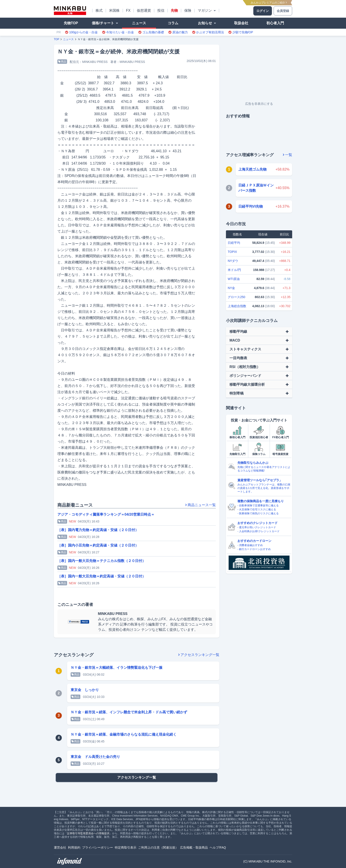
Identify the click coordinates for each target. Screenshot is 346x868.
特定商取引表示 (126, 847)
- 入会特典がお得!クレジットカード (259, 531)
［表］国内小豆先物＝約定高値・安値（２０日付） (98, 545)
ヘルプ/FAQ (218, 847)
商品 (62, 62)
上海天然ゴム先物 (252, 169)
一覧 (288, 155)
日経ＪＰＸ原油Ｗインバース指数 (256, 188)
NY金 (231, 288)
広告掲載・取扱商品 (194, 847)
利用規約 (74, 847)
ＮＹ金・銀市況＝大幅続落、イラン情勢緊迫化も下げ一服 (117, 668)
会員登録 (283, 11)
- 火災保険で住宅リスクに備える (257, 509)
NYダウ (233, 261)
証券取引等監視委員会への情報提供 (88, 833)
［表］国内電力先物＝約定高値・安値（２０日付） (98, 530)
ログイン (263, 11)
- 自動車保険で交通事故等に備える (258, 505)
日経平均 (234, 243)
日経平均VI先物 (251, 206)
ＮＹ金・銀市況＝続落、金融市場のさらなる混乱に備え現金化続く (124, 734)
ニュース (68, 39)
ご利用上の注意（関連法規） (158, 847)
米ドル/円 (234, 270)
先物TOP (71, 23)
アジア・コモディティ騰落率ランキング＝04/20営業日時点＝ (106, 514)
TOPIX (232, 252)
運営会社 (60, 847)
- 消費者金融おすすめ (250, 545)
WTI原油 (234, 279)
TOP (56, 39)
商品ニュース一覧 (201, 505)
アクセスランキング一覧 (199, 655)
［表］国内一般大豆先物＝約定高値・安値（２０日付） (102, 576)
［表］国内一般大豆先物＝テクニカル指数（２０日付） (102, 561)
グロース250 (236, 297)
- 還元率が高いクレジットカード (257, 527)
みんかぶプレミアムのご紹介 (269, 3)
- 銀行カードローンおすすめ (254, 549)
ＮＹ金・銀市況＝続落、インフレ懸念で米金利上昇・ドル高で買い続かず (129, 712)
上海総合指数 (237, 306)
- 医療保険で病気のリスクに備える (258, 513)
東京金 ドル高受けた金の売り (95, 757)
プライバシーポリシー (98, 847)
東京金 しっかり (85, 690)
